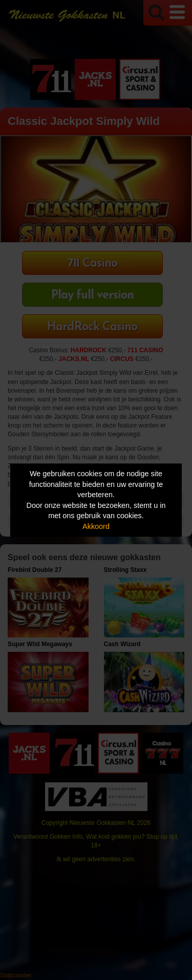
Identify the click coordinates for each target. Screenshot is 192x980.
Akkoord (96, 526)
